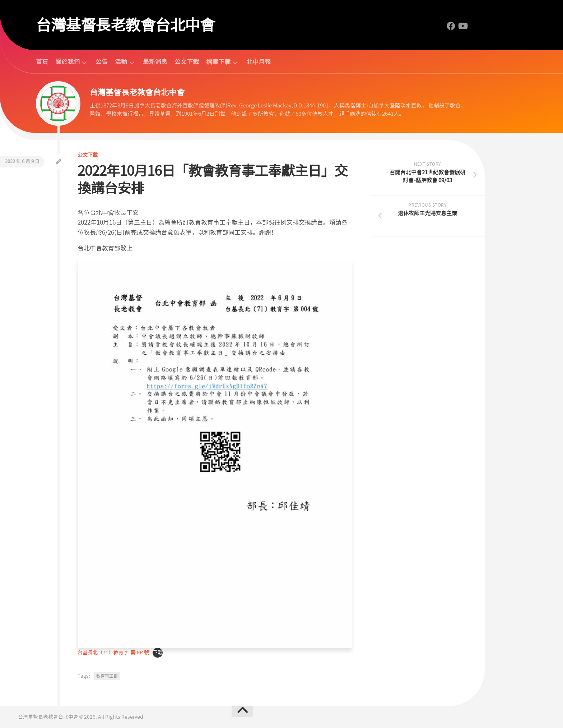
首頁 (42, 62)
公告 (102, 62)
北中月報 (259, 62)
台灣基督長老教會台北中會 (125, 25)
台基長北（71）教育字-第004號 (113, 653)
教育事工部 (107, 676)
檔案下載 (218, 62)
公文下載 (187, 62)
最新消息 (155, 62)
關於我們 (68, 62)
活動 (121, 62)
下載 (158, 653)
